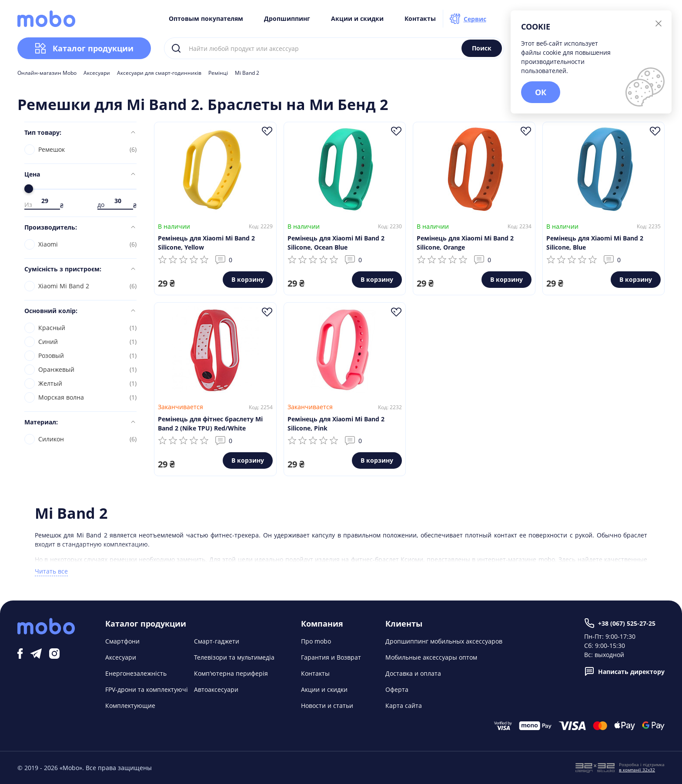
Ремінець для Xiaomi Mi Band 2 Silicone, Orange (465, 243)
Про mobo (316, 641)
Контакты (420, 19)
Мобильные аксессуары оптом (431, 657)
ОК (541, 92)
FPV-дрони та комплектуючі (147, 689)
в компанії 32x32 (637, 770)
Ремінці (218, 73)
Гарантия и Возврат (331, 657)
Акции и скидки (357, 19)
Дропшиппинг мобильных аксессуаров (444, 641)
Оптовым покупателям (206, 19)
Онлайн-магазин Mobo (47, 73)
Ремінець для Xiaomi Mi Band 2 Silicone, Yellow (206, 243)
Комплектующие (130, 706)
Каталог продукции (84, 48)
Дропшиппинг (287, 19)
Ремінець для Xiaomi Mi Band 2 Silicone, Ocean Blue (336, 243)
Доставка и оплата (413, 673)
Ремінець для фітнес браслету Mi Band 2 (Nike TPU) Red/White (210, 424)
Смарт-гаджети (217, 641)
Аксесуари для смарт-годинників (159, 73)
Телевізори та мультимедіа (234, 657)
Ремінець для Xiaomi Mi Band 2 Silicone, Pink (336, 424)
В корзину (248, 279)
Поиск (482, 48)
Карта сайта (404, 706)
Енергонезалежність (136, 673)
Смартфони (122, 641)
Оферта (397, 689)
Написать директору (624, 671)
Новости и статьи (327, 706)
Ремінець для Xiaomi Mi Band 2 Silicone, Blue (595, 243)
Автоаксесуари (216, 689)
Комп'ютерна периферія (231, 673)
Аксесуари (97, 73)
